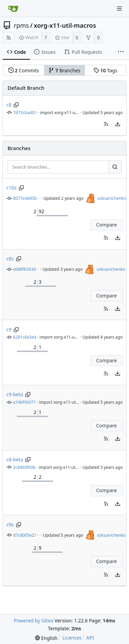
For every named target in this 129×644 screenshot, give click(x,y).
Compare (106, 225)
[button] (106, 124)
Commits (24, 70)
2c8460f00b (24, 467)
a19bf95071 (24, 402)
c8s (10, 259)
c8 (9, 105)
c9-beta (15, 394)
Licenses (72, 638)
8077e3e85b (25, 198)
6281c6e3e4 (25, 337)
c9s (10, 525)
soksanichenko (112, 198)
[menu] (118, 124)
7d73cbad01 (25, 113)
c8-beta (15, 459)
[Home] (13, 9)
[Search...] (115, 167)
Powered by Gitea (34, 621)
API (90, 638)
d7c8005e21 (25, 535)
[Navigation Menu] (119, 9)
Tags (105, 70)
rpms (21, 25)
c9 (9, 330)
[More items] (121, 52)
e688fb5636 (24, 269)
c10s (12, 188)
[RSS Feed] (9, 38)
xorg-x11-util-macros (65, 25)
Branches (64, 70)
